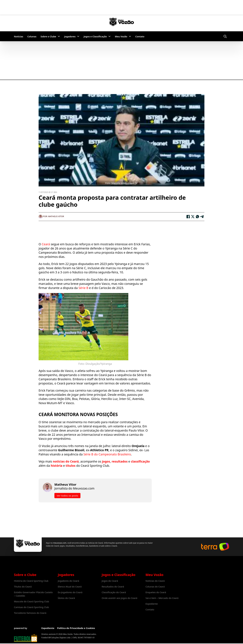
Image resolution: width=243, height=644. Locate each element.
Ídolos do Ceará (66, 598)
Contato (140, 36)
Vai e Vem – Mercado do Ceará (162, 598)
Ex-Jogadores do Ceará (70, 592)
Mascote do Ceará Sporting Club (31, 601)
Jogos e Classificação (95, 36)
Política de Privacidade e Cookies (76, 628)
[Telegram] (202, 217)
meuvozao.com (60, 543)
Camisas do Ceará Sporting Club (31, 607)
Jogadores (70, 36)
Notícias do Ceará (155, 581)
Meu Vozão (121, 36)
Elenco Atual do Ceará (70, 587)
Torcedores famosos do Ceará (30, 613)
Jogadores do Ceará (68, 581)
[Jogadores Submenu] (78, 36)
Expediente (152, 604)
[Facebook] (188, 217)
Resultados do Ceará (113, 587)
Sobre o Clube (48, 36)
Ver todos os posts (67, 496)
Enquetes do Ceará (156, 592)
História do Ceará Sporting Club (31, 581)
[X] (193, 217)
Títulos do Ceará (23, 587)
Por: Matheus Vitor (51, 216)
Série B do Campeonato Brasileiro (107, 454)
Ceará (46, 244)
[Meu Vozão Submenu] (130, 36)
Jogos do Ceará (110, 581)
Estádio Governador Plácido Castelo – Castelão (33, 594)
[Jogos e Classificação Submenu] (109, 36)
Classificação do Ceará (114, 592)
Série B (83, 288)
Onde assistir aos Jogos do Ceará (119, 598)
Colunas (32, 36)
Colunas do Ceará (155, 587)
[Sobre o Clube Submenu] (59, 36)
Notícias (19, 36)
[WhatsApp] (197, 217)
